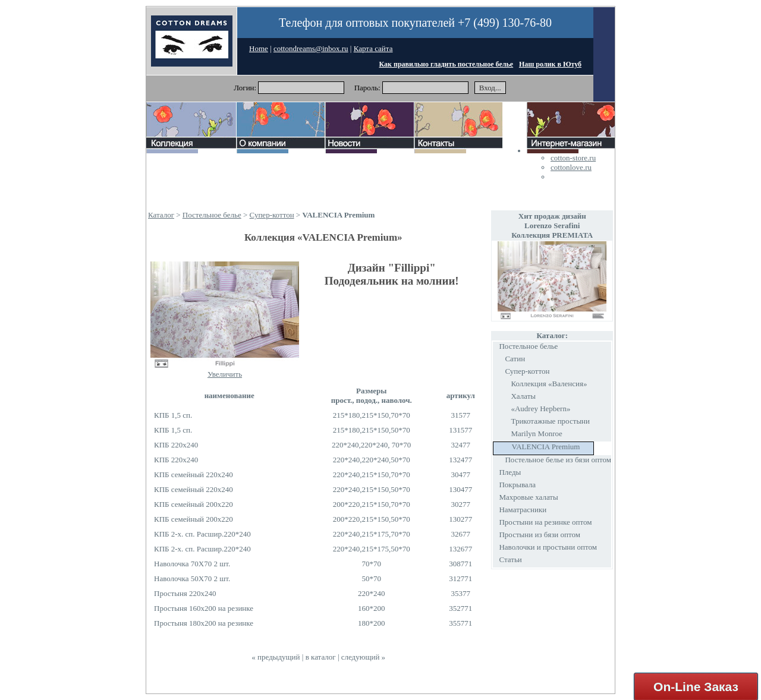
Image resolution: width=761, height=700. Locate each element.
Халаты (523, 396)
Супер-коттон (272, 215)
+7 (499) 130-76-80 (505, 23)
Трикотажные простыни (550, 421)
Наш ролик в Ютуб (550, 64)
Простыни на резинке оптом (545, 522)
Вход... (490, 88)
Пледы (510, 472)
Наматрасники (523, 510)
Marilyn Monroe (536, 433)
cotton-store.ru (573, 158)
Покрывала (517, 485)
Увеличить (225, 374)
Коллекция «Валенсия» (549, 384)
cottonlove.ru (571, 167)
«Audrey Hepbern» (540, 409)
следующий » (363, 657)
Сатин (515, 359)
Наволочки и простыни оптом (548, 547)
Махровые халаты (528, 497)
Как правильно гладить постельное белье (446, 64)
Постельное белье (212, 215)
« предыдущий (276, 657)
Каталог (161, 215)
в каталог (321, 657)
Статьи (510, 559)
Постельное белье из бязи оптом (558, 460)
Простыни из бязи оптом (539, 535)
